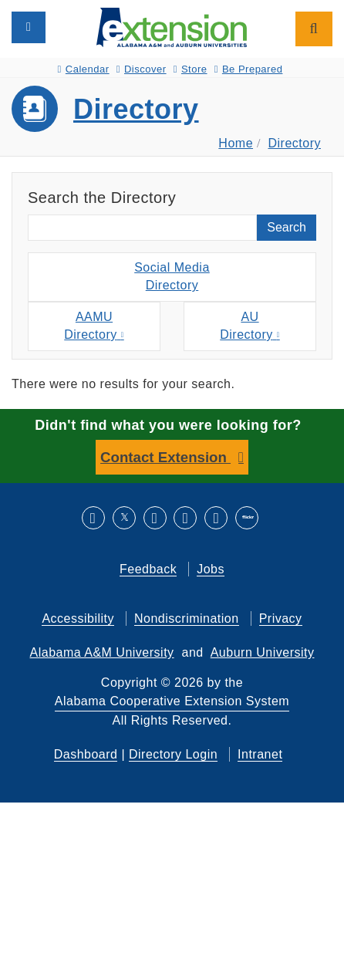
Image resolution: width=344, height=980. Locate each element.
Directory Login (173, 754)
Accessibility (78, 618)
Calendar (84, 69)
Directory (136, 109)
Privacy (281, 618)
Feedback (148, 569)
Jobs (211, 569)
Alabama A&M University (102, 652)
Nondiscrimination (187, 618)
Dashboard (86, 754)
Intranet (260, 754)
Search (287, 227)
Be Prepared (249, 69)
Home (236, 143)
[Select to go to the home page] (172, 27)
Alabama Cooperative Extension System (172, 701)
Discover (142, 69)
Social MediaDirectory (172, 276)
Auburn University (263, 652)
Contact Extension (165, 457)
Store (191, 69)
